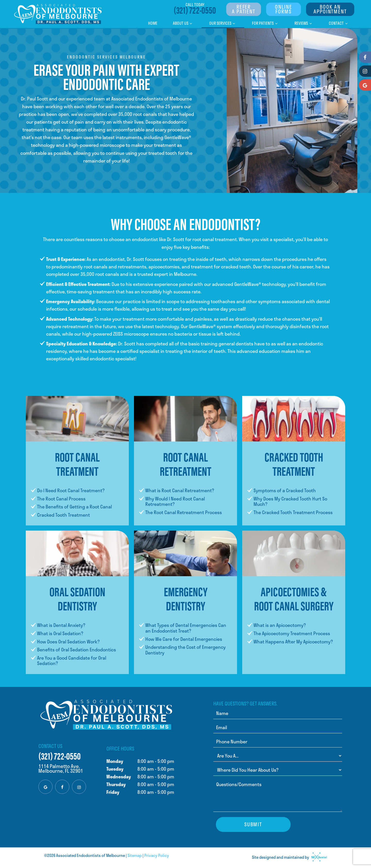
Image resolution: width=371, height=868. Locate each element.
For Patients (265, 23)
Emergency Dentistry (186, 598)
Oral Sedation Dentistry (77, 598)
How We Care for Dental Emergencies (184, 639)
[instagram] (79, 787)
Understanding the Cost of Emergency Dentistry (185, 650)
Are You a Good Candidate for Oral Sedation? (72, 661)
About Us (183, 23)
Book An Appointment (330, 9)
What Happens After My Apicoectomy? (293, 642)
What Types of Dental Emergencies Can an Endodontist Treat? (186, 628)
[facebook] (62, 787)
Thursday (116, 784)
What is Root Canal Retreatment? (180, 490)
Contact (339, 23)
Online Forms (283, 9)
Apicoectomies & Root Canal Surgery (294, 598)
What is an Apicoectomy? (280, 625)
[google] (45, 787)
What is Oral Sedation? (60, 633)
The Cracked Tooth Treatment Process (293, 512)
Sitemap (135, 855)
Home (153, 23)
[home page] (58, 14)
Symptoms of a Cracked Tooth (285, 490)
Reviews (304, 23)
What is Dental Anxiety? (61, 625)
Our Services (223, 23)
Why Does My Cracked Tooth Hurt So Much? (290, 501)
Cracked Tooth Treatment (64, 515)
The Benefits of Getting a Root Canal (74, 507)
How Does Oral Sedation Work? (68, 642)
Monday (115, 761)
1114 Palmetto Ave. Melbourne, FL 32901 (61, 769)
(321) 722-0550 (195, 10)
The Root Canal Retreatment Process (184, 512)
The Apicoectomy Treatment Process (292, 633)
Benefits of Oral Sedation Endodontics (77, 650)
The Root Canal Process (61, 499)
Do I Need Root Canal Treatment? (71, 490)
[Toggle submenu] (191, 23)
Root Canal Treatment (77, 463)
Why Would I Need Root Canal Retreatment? (175, 501)
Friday (113, 792)
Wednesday (119, 777)
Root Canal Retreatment (185, 463)
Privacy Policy (157, 855)
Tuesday (115, 769)
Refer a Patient (244, 9)
